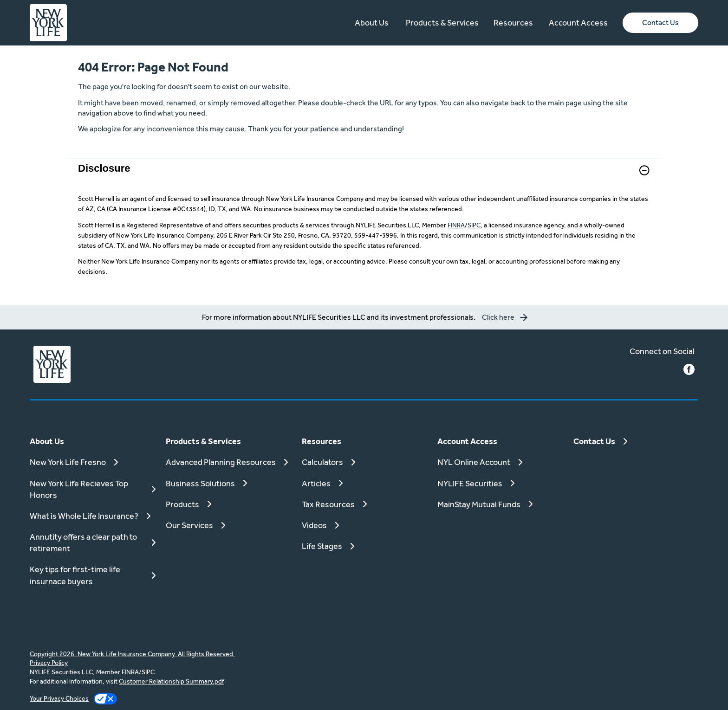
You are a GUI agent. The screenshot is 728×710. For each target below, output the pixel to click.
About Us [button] (372, 23)
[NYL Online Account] (500, 462)
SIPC (474, 225)
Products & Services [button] (442, 23)
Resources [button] (513, 23)
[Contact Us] (636, 441)
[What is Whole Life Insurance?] (92, 516)
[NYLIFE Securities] (500, 483)
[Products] (228, 504)
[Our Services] (228, 525)
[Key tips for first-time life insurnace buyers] (92, 575)
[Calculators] (364, 462)
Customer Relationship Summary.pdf (172, 681)
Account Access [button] (578, 23)
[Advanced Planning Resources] (228, 462)
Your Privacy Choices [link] (59, 698)
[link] (364, 176)
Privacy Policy (49, 663)
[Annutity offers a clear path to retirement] (92, 542)
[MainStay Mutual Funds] (500, 504)
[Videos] (364, 525)
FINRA (456, 225)
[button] (660, 23)
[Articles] (364, 483)
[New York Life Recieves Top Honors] (92, 489)
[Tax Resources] (364, 504)
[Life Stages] (364, 546)
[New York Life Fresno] (92, 462)
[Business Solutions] (228, 483)
